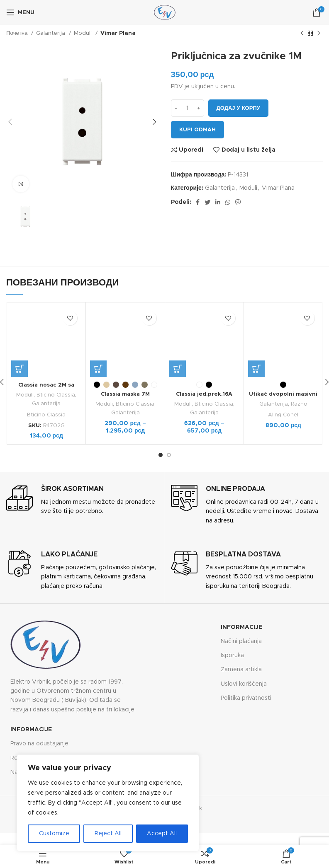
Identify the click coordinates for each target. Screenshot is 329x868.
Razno (299, 362)
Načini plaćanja (241, 641)
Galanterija (51, 33)
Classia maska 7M (126, 394)
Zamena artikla (241, 670)
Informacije (241, 627)
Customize (54, 834)
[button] (19, 369)
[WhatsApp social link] (228, 202)
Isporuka (232, 655)
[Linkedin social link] (218, 202)
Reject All (108, 834)
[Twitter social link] (207, 202)
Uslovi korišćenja (244, 684)
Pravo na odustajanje (39, 744)
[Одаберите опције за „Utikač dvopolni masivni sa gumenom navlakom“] (256, 326)
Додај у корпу (238, 108)
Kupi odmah (197, 130)
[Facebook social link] (198, 202)
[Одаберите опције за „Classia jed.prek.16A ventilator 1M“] (178, 369)
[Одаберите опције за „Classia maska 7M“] (98, 369)
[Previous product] (302, 34)
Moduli (84, 33)
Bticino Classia (56, 395)
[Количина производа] (188, 108)
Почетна (18, 33)
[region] (108, 803)
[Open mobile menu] (20, 12)
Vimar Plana (118, 33)
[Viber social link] (238, 202)
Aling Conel (283, 372)
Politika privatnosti (246, 698)
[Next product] (319, 34)
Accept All (162, 834)
